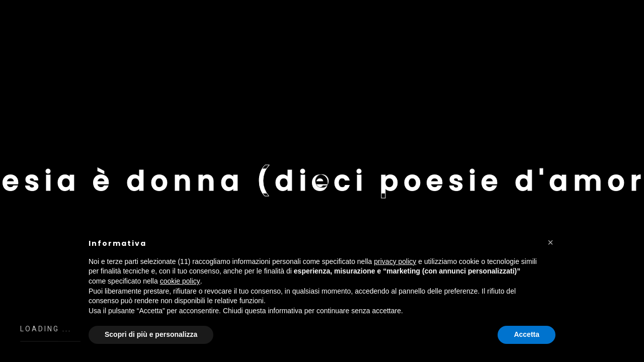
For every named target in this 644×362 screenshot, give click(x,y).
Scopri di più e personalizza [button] (151, 334)
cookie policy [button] (180, 281)
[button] (550, 242)
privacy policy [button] (395, 261)
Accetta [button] (527, 334)
